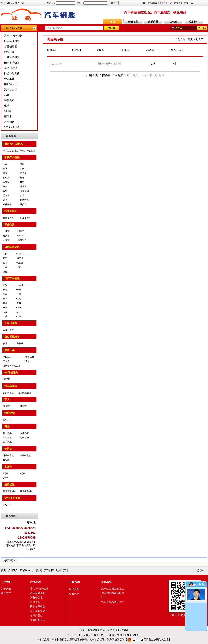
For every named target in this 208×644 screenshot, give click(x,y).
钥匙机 (8, 111)
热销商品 (153, 22)
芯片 (7, 95)
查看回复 (74, 594)
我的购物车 (152, 3)
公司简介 (13, 570)
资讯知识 (107, 582)
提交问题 (74, 589)
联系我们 (61, 570)
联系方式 (6, 593)
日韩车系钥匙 (12, 57)
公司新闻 (37, 570)
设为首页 (8, 3)
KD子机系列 (11, 84)
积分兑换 (9, 52)
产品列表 (49, 570)
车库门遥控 (11, 68)
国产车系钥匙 (12, 63)
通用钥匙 (9, 122)
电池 (7, 106)
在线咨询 (178, 3)
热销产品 (188, 3)
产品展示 (25, 570)
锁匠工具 (9, 79)
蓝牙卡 (8, 116)
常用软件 (194, 22)
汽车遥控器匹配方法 (113, 589)
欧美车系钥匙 (12, 41)
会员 (166, 3)
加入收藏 (20, 3)
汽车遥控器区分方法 (113, 602)
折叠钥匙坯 (11, 47)
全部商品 (133, 22)
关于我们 (6, 582)
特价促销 (9, 100)
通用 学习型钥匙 (13, 36)
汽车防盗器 (11, 90)
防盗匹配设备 (12, 73)
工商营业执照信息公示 (148, 640)
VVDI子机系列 (12, 127)
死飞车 (199, 39)
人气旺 (173, 22)
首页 (113, 22)
